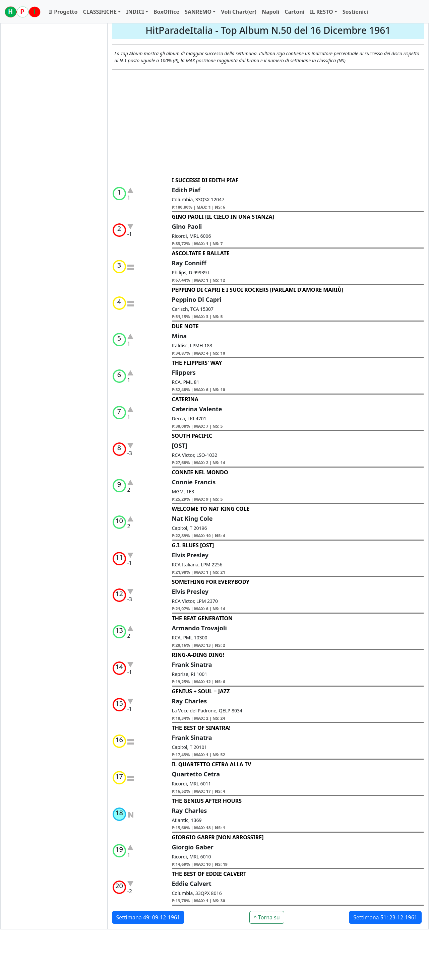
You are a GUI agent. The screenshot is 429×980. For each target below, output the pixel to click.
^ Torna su (267, 917)
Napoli (270, 12)
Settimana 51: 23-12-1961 (385, 917)
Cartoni (294, 12)
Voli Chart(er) (239, 12)
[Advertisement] (268, 123)
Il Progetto (63, 12)
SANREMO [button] (198, 12)
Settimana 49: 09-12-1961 (148, 917)
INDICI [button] (135, 12)
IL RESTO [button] (321, 12)
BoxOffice (166, 12)
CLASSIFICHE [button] (100, 12)
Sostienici (355, 12)
